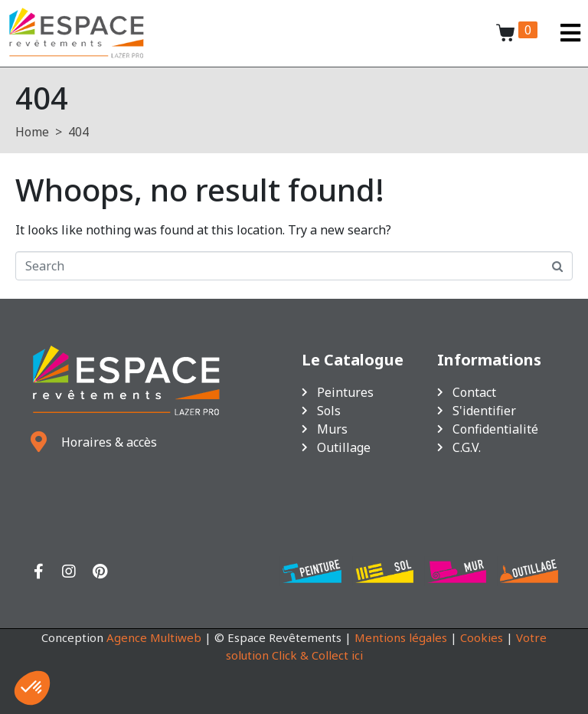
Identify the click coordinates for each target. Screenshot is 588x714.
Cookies (482, 637)
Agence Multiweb (154, 637)
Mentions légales (401, 637)
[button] (32, 688)
